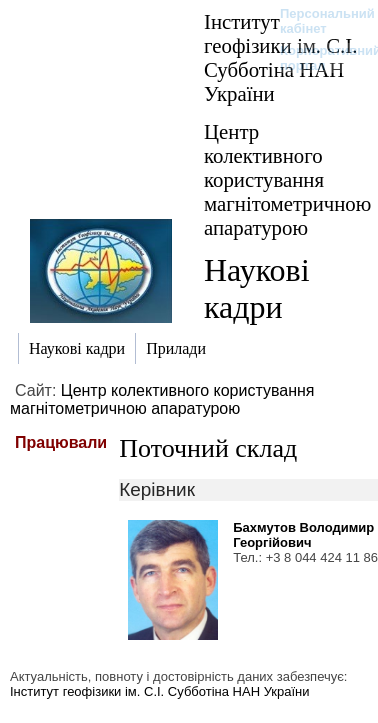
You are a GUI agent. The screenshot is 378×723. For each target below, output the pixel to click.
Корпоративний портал (317, 58)
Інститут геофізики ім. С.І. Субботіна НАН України (160, 691)
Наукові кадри (257, 288)
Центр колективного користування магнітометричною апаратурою (287, 179)
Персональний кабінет (317, 21)
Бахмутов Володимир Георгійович (303, 535)
